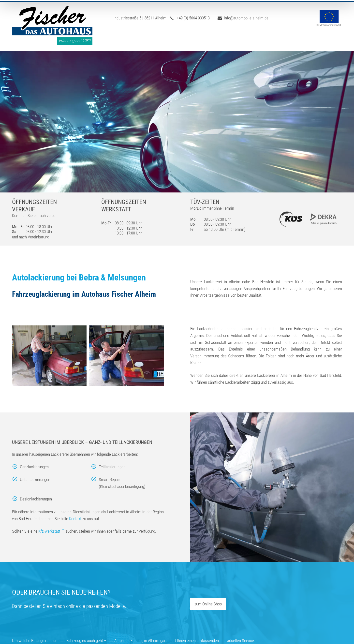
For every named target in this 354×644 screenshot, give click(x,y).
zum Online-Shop (208, 604)
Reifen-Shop (241, 39)
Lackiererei (207, 39)
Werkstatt (176, 39)
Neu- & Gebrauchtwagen (287, 39)
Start (120, 39)
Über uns (144, 39)
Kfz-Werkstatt (49, 531)
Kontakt (333, 39)
